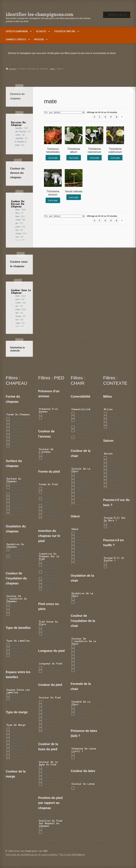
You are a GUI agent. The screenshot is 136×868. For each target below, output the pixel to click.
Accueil (13, 69)
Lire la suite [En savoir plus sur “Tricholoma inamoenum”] (94, 158)
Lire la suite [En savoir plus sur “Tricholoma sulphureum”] (115, 158)
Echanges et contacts (16, 39)
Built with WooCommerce (73, 855)
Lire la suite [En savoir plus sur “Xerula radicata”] (74, 197)
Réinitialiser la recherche (17, 349)
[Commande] (64, 112)
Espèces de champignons (17, 31)
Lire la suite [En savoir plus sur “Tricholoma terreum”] (53, 200)
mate (53, 69)
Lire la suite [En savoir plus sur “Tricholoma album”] (74, 158)
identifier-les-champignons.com (40, 14)
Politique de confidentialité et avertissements (32, 855)
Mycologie (39, 39)
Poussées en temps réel (65, 31)
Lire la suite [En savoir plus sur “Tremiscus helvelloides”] (53, 158)
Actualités (41, 31)
